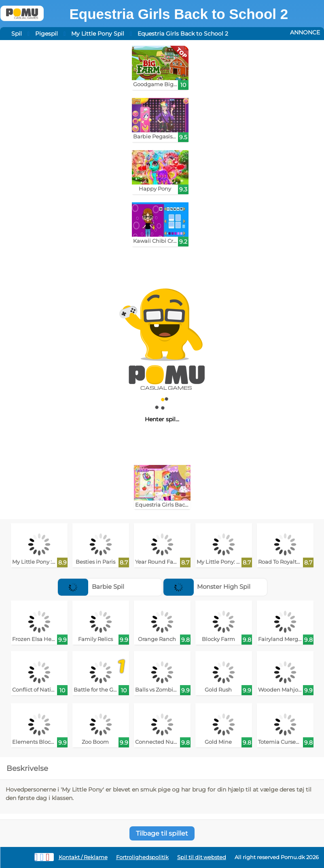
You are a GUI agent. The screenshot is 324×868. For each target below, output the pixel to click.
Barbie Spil (91, 587)
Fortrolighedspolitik (142, 857)
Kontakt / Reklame (83, 857)
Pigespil (47, 34)
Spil (17, 34)
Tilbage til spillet (162, 833)
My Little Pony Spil (98, 34)
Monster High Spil (207, 587)
